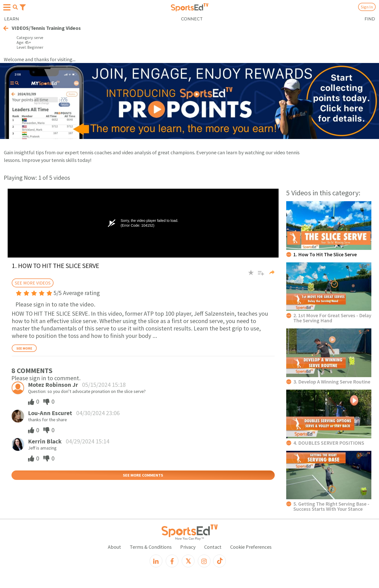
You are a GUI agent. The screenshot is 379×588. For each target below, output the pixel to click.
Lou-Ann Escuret (50, 413)
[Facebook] (172, 561)
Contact (213, 547)
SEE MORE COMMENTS (143, 475)
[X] (188, 561)
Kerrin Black (45, 441)
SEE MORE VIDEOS (33, 283)
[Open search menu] (15, 7)
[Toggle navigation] (23, 7)
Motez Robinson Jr (53, 385)
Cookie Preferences (251, 547)
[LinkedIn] (156, 561)
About (114, 547)
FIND (370, 19)
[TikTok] (219, 561)
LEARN (11, 19)
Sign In (367, 7)
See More (24, 348)
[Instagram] (204, 561)
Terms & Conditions (151, 547)
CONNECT (192, 19)
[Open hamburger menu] (7, 8)
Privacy (188, 547)
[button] (259, 275)
